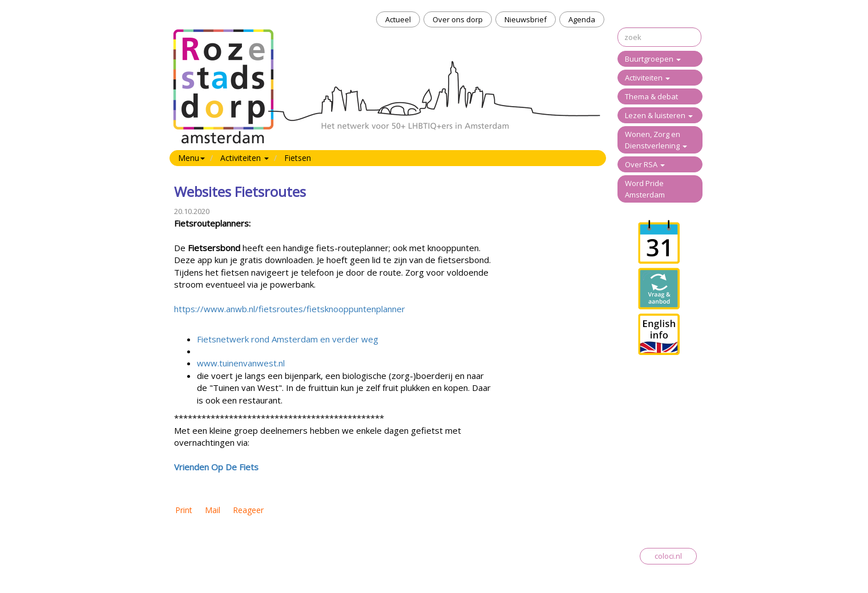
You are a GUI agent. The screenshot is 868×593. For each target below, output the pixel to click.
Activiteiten (647, 78)
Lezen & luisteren (659, 115)
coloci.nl (668, 556)
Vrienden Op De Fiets (216, 467)
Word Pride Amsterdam (645, 189)
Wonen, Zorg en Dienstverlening (656, 140)
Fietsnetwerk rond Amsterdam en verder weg (288, 339)
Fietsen (298, 158)
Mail (213, 510)
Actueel (398, 19)
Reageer (248, 510)
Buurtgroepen (653, 59)
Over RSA (645, 164)
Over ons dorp (458, 19)
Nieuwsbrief (526, 19)
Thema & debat (651, 96)
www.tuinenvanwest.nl (241, 363)
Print (184, 510)
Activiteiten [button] (245, 158)
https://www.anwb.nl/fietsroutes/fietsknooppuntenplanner (290, 309)
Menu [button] (191, 158)
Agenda (582, 19)
